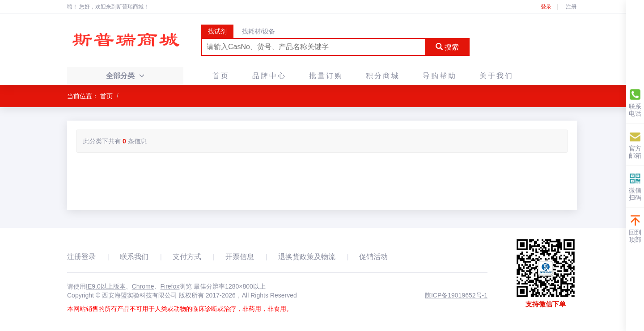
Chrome (143, 286)
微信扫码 (635, 186)
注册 (571, 7)
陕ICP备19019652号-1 (456, 295)
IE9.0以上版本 (106, 286)
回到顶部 (635, 228)
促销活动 (373, 257)
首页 (221, 76)
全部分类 (125, 76)
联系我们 (134, 257)
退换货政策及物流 (307, 257)
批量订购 (326, 76)
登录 (546, 7)
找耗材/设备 (258, 31)
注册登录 (81, 257)
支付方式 (187, 257)
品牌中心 (269, 76)
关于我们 (496, 76)
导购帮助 (440, 76)
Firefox (170, 286)
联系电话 (635, 103)
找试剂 (217, 31)
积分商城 (383, 76)
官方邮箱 (635, 145)
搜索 (447, 47)
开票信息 (240, 257)
